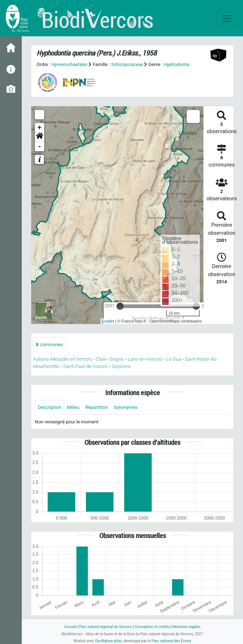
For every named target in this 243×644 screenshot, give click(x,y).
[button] (40, 137)
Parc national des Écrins (171, 641)
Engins (117, 359)
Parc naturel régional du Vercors (105, 627)
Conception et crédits (152, 627)
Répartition (96, 407)
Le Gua (174, 359)
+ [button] (40, 128)
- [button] (40, 147)
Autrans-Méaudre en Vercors (63, 359)
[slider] (120, 306)
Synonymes (126, 407)
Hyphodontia (177, 64)
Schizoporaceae (127, 64)
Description (50, 407)
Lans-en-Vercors (145, 359)
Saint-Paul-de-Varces (85, 366)
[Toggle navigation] (227, 19)
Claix (101, 359)
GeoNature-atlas (108, 641)
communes (49, 344)
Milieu (73, 407)
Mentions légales (186, 627)
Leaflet (108, 321)
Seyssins (121, 366)
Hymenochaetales (70, 64)
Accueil (70, 627)
